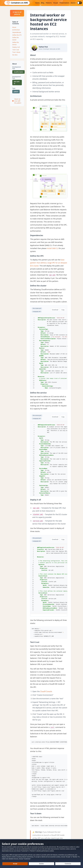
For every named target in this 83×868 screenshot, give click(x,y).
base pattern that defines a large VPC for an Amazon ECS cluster (49, 263)
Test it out (16, 50)
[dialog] (41, 854)
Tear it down (16, 52)
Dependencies (17, 32)
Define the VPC (17, 35)
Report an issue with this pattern (17, 101)
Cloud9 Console (46, 691)
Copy (63, 310)
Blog (43, 3)
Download (55, 310)
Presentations (64, 3)
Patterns (49, 3)
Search (73, 3)
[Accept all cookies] (15, 864)
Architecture (16, 30)
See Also (15, 55)
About (14, 27)
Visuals (56, 3)
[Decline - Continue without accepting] (41, 864)
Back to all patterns (17, 13)
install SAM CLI (53, 248)
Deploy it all (16, 47)
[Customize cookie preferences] (68, 864)
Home (37, 3)
